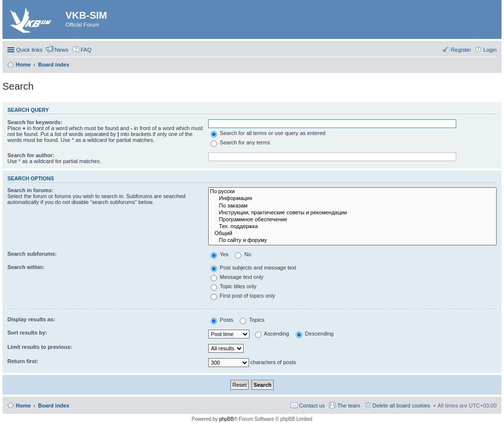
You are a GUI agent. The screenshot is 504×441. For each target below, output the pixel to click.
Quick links (29, 50)
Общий (352, 234)
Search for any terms (240, 142)
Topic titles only (234, 286)
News (62, 50)
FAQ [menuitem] (86, 50)
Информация (352, 199)
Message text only (237, 277)
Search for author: (31, 155)
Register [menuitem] (461, 50)
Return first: (23, 361)
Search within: (26, 267)
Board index (54, 406)
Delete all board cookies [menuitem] (401, 406)
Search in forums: (31, 190)
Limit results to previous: (40, 347)
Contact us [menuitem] (312, 406)
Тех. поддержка (352, 227)
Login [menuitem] (490, 50)
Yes (220, 254)
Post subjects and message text (253, 268)
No (243, 254)
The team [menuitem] (348, 406)
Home (23, 406)
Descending (315, 334)
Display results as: (31, 319)
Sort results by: (27, 333)
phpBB (226, 419)
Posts (222, 320)
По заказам (352, 206)
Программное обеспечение (352, 220)
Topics (252, 320)
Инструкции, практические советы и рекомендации (352, 213)
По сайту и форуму (352, 240)
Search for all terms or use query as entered (268, 133)
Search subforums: (32, 254)
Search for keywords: (35, 122)
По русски (352, 192)
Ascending (272, 334)
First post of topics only (243, 296)
